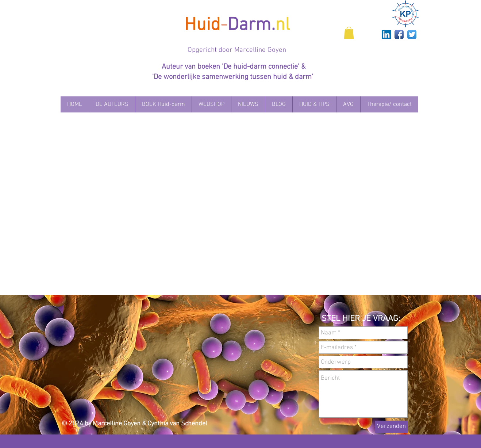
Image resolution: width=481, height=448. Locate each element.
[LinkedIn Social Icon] (386, 35)
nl (282, 25)
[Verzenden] (391, 427)
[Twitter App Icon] (412, 35)
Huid (202, 25)
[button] (349, 33)
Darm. (251, 25)
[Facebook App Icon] (399, 35)
